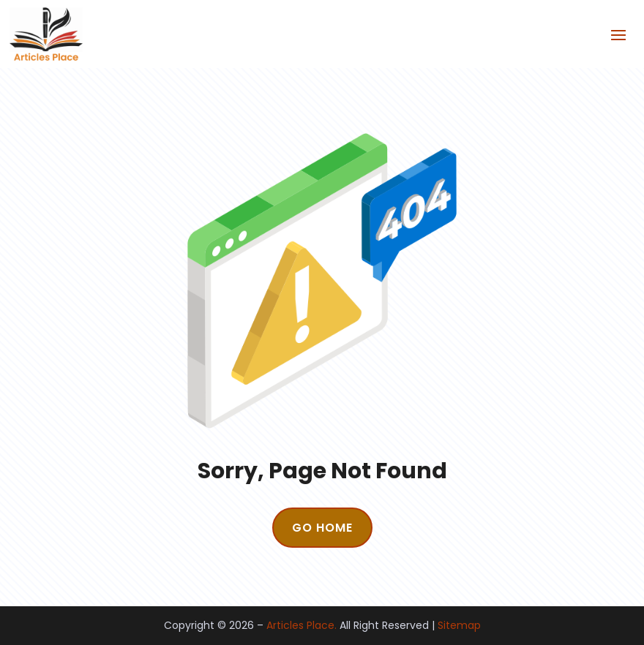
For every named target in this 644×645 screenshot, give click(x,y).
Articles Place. (302, 625)
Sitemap (459, 625)
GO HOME (322, 528)
